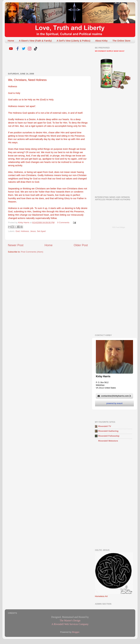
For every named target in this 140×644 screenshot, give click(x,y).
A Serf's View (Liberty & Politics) (73, 41)
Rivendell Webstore (108, 441)
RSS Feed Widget (119, 227)
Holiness (25, 231)
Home (11, 41)
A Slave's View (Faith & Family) (35, 41)
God (18, 231)
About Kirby (101, 41)
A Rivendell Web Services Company (70, 624)
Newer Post (16, 245)
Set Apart (41, 231)
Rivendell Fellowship (109, 436)
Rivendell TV (105, 426)
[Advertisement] (45, 62)
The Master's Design (70, 620)
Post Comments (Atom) (32, 252)
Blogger (76, 632)
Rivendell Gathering (108, 431)
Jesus (33, 231)
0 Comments (63, 223)
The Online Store (121, 41)
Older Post (81, 245)
